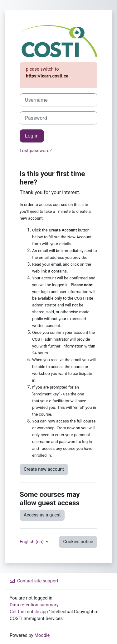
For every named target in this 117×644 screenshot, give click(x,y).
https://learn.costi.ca (47, 76)
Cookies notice (78, 542)
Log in (32, 136)
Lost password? (36, 151)
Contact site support (34, 581)
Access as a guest (42, 515)
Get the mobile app (29, 612)
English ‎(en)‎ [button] (32, 542)
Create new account (44, 469)
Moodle (42, 635)
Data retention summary (34, 605)
